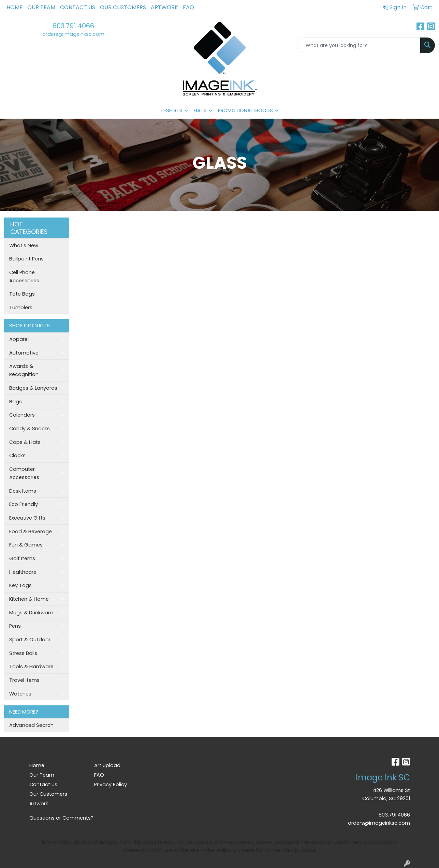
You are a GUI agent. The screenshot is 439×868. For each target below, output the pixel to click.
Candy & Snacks (30, 429)
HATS (200, 110)
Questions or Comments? (61, 818)
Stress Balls (23, 653)
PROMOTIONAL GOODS (245, 110)
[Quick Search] (359, 45)
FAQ (188, 7)
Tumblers (21, 308)
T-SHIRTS (171, 110)
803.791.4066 (73, 26)
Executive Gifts (27, 518)
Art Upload (107, 765)
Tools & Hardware (31, 667)
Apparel (19, 339)
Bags (16, 402)
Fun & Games (26, 545)
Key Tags (20, 585)
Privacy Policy (111, 784)
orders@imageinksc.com (73, 34)
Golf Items (22, 558)
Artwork (164, 7)
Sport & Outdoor (30, 640)
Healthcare (23, 572)
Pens (15, 626)
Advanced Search (31, 725)
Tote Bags (22, 294)
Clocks (17, 455)
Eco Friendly (24, 504)
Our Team (41, 7)
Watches (20, 694)
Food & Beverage (31, 532)
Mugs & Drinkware (31, 613)
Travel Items (24, 680)
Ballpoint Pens (26, 259)
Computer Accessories (24, 473)
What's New (24, 245)
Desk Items (23, 491)
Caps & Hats (25, 442)
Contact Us (78, 7)
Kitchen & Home (29, 599)
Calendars (22, 415)
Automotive (24, 353)
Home (14, 7)
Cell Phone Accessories (24, 276)
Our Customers (123, 7)
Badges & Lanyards (33, 388)
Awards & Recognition (24, 370)
